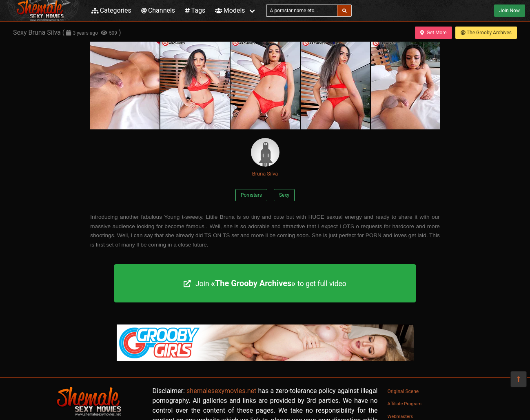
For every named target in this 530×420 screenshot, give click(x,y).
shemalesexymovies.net (221, 391)
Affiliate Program (405, 404)
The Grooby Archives (486, 33)
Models (230, 10)
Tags (195, 10)
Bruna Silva (265, 157)
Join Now (510, 11)
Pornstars (251, 195)
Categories (111, 10)
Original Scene (403, 391)
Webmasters (400, 417)
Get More (433, 33)
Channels (158, 10)
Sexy (284, 195)
